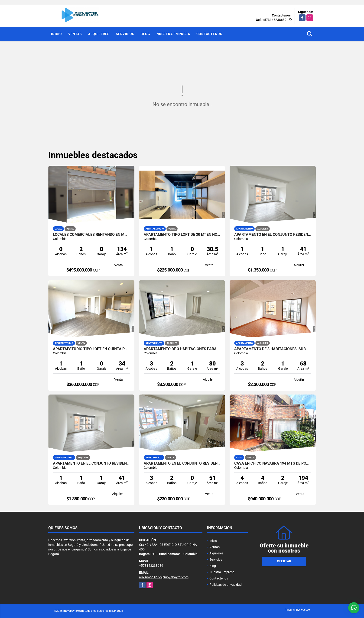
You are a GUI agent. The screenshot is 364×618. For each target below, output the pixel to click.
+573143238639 (274, 20)
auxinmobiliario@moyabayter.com (164, 577)
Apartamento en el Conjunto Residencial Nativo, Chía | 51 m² (182, 463)
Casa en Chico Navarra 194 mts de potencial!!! (273, 463)
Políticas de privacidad (226, 585)
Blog (145, 34)
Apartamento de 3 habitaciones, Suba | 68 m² (273, 349)
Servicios (125, 34)
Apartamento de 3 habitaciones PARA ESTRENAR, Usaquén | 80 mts (182, 349)
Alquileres (99, 34)
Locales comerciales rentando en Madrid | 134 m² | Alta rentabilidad (91, 235)
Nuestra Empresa (173, 34)
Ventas (75, 34)
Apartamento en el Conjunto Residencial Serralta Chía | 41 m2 (273, 235)
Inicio (57, 34)
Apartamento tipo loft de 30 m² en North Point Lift (182, 235)
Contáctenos (209, 34)
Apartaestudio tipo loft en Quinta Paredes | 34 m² (91, 349)
